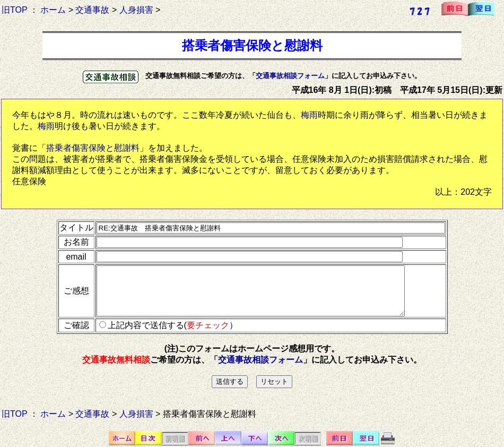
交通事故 (92, 10)
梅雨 (309, 115)
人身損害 (136, 10)
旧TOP (14, 10)
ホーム (53, 10)
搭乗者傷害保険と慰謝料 (93, 148)
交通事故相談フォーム (290, 76)
